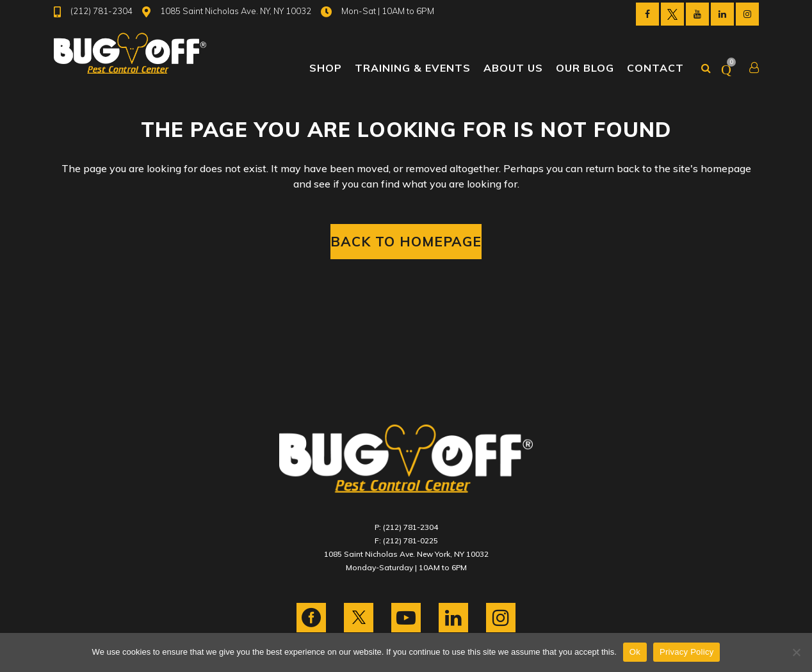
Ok (635, 652)
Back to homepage (406, 241)
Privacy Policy (686, 652)
